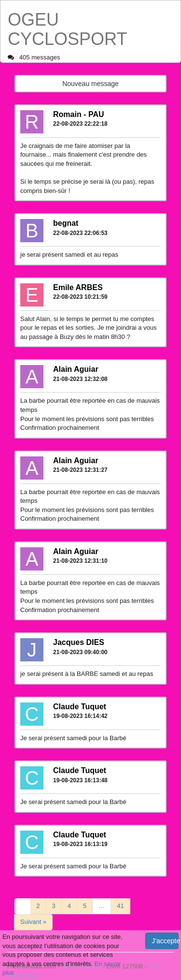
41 (120, 906)
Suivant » (33, 922)
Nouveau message (90, 84)
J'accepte (165, 941)
